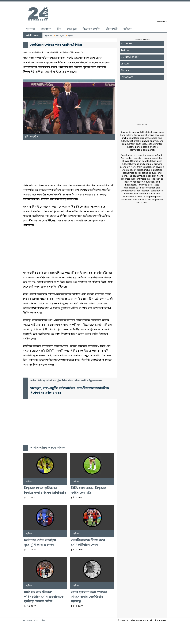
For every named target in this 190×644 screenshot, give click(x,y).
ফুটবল (29, 481)
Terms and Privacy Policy (34, 620)
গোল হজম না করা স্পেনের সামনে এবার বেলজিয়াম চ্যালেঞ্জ (89, 597)
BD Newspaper (130, 57)
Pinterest (126, 70)
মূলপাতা (30, 29)
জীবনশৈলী (112, 29)
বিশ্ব (59, 29)
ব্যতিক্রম (128, 29)
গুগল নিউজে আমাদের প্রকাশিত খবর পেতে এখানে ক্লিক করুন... (67, 381)
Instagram (127, 77)
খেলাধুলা (72, 29)
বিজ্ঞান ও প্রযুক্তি (91, 29)
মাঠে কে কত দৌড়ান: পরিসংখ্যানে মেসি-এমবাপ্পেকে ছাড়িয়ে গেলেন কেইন (44, 597)
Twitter (125, 50)
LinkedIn (126, 64)
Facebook (126, 44)
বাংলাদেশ (46, 29)
